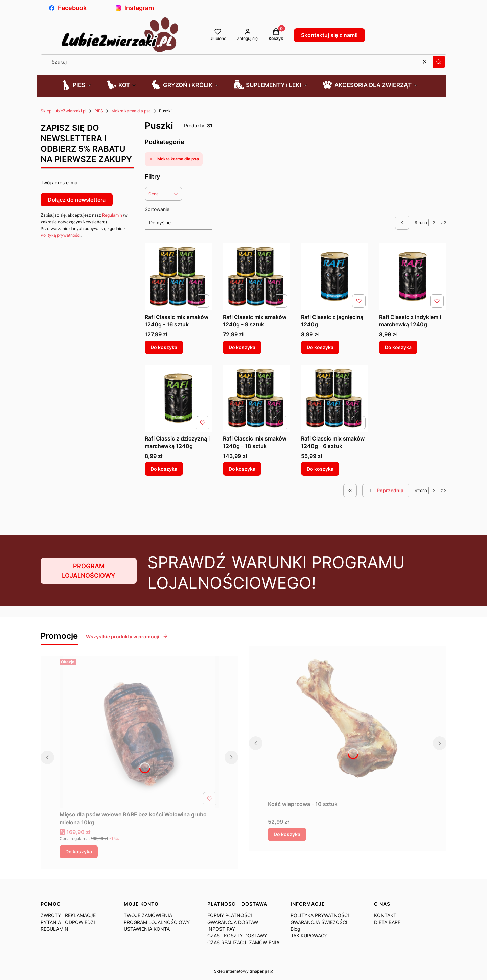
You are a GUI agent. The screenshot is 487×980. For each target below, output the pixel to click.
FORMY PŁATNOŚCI (230, 915)
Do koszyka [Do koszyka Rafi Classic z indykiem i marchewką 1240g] (398, 347)
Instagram (135, 8)
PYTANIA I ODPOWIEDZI (68, 922)
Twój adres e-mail (60, 183)
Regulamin (112, 215)
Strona (421, 222)
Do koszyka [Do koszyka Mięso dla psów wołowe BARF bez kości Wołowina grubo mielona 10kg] (79, 851)
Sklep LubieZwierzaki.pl (63, 111)
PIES (99, 111)
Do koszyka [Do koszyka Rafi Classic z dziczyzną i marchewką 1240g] (164, 469)
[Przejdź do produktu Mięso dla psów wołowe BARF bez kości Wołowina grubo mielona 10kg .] (139, 732)
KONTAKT (385, 915)
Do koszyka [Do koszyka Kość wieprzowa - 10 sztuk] (287, 834)
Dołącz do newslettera (77, 200)
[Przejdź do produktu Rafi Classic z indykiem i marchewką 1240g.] (413, 277)
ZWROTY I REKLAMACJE (68, 915)
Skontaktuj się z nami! (329, 35)
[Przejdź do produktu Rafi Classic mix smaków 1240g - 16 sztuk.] (178, 277)
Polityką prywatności (61, 235)
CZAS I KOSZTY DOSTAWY (237, 936)
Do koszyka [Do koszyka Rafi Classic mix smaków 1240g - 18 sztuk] (242, 469)
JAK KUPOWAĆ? (309, 936)
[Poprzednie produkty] (386, 491)
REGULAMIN (54, 929)
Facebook (68, 8)
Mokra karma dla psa (131, 111)
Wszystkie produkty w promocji (127, 637)
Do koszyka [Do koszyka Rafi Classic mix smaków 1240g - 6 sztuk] (320, 469)
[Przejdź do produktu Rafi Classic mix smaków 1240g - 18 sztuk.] (257, 398)
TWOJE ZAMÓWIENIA (148, 915)
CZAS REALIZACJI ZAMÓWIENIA (243, 942)
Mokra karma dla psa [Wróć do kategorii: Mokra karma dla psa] (174, 159)
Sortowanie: (158, 209)
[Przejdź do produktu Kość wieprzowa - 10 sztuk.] (348, 722)
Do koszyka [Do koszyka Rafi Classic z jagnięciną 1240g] (320, 347)
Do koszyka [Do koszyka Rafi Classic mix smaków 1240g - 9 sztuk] (242, 347)
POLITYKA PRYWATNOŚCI (320, 915)
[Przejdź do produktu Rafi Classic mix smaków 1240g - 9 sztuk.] (257, 277)
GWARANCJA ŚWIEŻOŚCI (319, 922)
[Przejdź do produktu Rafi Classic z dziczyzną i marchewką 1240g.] (178, 398)
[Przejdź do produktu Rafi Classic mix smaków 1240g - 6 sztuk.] (335, 398)
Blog (295, 929)
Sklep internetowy (241, 971)
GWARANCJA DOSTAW (233, 922)
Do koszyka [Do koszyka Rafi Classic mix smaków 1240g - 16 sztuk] (164, 347)
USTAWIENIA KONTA (147, 929)
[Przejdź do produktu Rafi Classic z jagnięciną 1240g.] (335, 277)
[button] (439, 62)
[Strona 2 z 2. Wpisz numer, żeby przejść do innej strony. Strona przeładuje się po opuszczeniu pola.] (434, 223)
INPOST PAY (221, 929)
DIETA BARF (387, 922)
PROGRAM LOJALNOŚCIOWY (89, 571)
